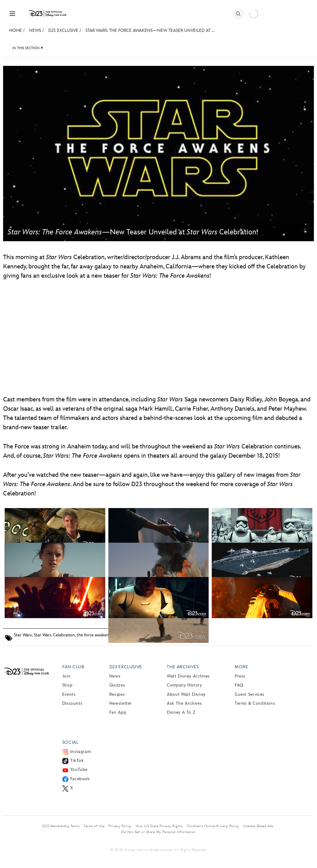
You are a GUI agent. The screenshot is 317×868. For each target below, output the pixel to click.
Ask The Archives (184, 703)
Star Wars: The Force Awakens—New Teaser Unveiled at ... (150, 30)
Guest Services (250, 694)
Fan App (118, 712)
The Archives (183, 667)
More (241, 667)
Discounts (72, 703)
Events (69, 694)
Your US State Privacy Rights (159, 826)
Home (16, 30)
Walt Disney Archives (188, 676)
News (35, 30)
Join (67, 676)
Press (240, 676)
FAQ (239, 685)
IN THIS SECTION (26, 48)
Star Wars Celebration (54, 635)
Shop (67, 685)
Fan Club (73, 667)
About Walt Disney (186, 694)
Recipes (117, 694)
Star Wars (23, 635)
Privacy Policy (120, 826)
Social (70, 742)
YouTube (79, 770)
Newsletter (121, 703)
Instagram (81, 752)
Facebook (80, 779)
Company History (185, 685)
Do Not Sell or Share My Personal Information (158, 832)
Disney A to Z (181, 712)
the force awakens (94, 635)
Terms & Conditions (255, 703)
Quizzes (117, 685)
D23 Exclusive (63, 30)
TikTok (77, 761)
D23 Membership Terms (61, 826)
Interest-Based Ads (258, 826)
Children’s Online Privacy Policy (213, 826)
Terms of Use (94, 826)
